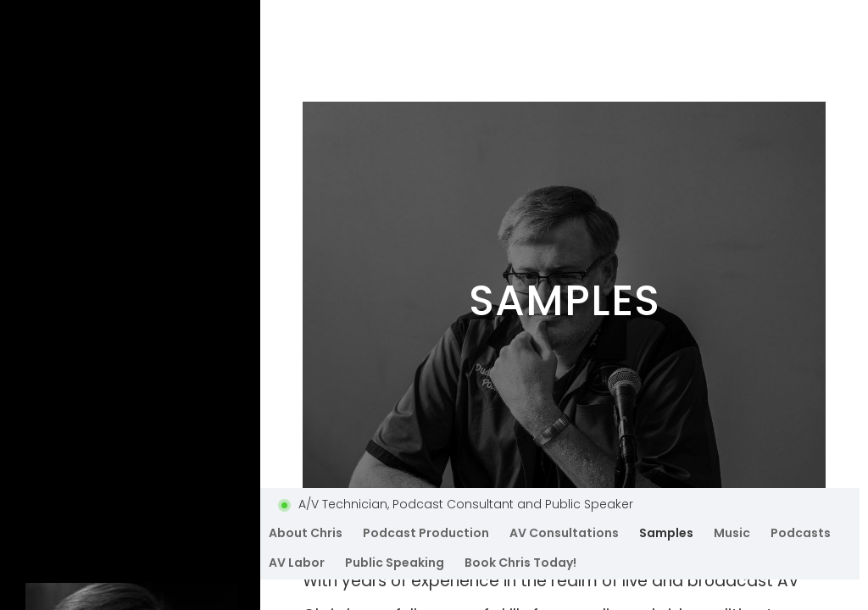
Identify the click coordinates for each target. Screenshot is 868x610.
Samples (666, 533)
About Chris (306, 533)
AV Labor (297, 563)
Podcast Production (426, 533)
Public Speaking (395, 563)
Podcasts (801, 533)
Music (732, 533)
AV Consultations (564, 533)
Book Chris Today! (520, 563)
